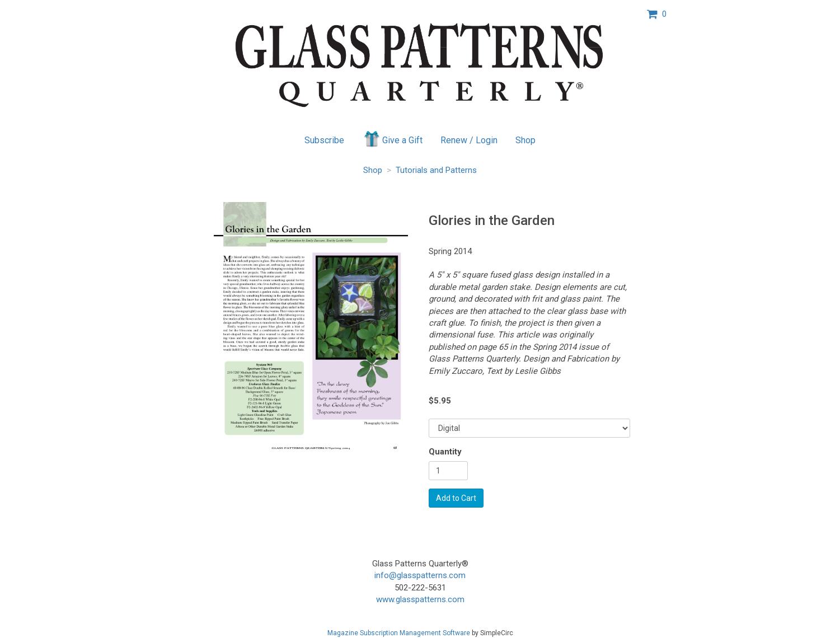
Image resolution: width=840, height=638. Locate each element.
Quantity (445, 452)
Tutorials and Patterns (436, 170)
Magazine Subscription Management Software (399, 633)
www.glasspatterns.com (420, 599)
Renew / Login (469, 140)
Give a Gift (393, 139)
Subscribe (324, 140)
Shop (525, 140)
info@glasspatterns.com (420, 575)
